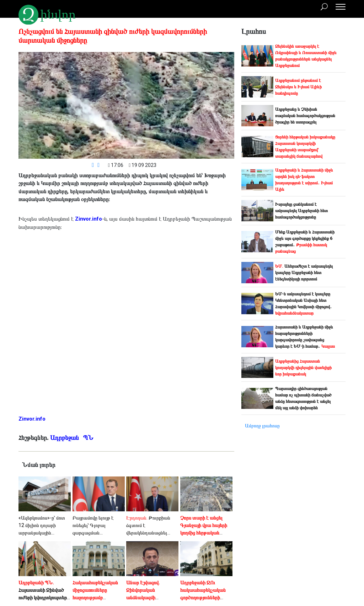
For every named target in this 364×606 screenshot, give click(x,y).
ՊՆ (89, 438)
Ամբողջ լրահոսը (262, 426)
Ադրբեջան (65, 438)
